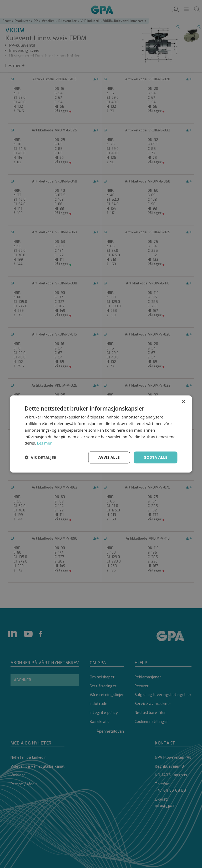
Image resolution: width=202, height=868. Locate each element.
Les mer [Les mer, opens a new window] (44, 443)
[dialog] (101, 434)
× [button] (183, 402)
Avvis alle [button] (109, 457)
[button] (40, 457)
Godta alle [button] (155, 457)
